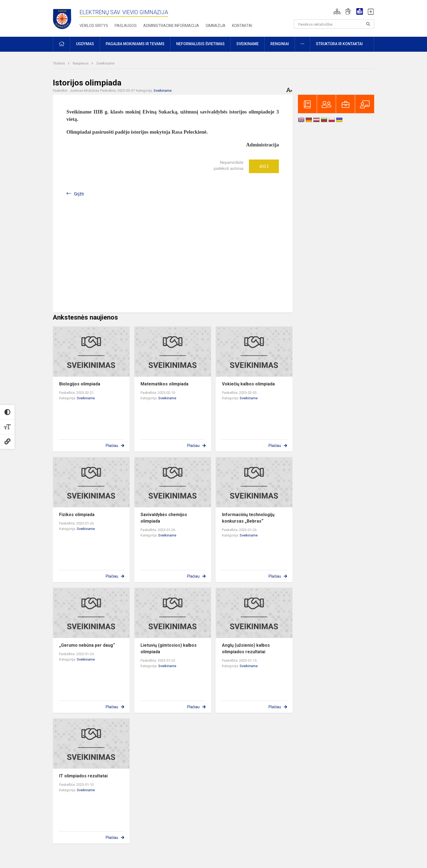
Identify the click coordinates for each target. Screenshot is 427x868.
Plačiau (112, 446)
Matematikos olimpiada (164, 384)
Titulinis (59, 63)
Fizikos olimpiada (77, 515)
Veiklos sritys (94, 26)
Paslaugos (126, 26)
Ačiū (264, 166)
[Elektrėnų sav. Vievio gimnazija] (64, 17)
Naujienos (81, 63)
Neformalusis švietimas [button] (200, 44)
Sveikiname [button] (248, 44)
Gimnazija (216, 26)
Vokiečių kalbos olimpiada (248, 384)
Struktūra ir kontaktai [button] (339, 44)
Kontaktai (242, 26)
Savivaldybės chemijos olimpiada (164, 518)
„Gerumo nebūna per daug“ (87, 645)
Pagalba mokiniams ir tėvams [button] (135, 44)
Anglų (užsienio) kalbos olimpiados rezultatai (246, 648)
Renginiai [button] (280, 44)
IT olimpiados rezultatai (83, 776)
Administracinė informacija (171, 26)
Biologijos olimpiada (80, 384)
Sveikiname (105, 63)
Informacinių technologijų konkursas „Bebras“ (248, 518)
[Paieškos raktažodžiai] (334, 24)
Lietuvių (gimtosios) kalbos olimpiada (169, 648)
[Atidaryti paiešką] (368, 24)
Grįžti (79, 194)
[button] (337, 11)
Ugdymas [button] (85, 44)
